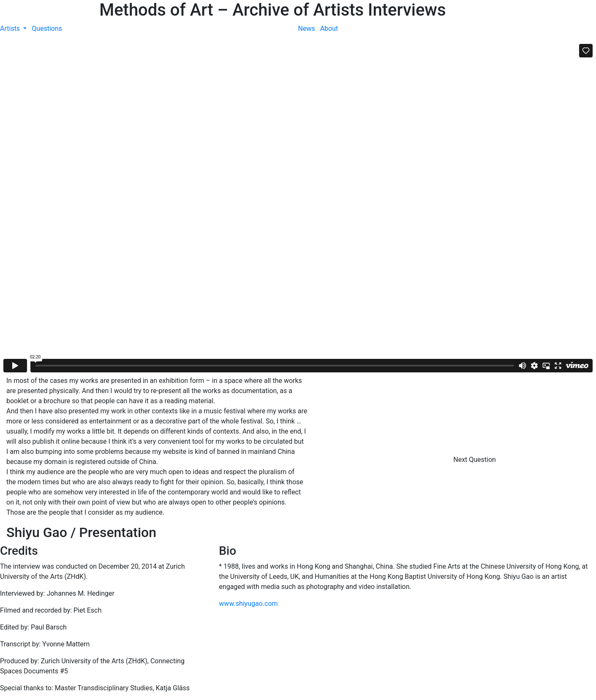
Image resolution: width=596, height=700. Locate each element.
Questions (47, 28)
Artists (11, 28)
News (307, 28)
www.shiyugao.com (248, 604)
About (329, 28)
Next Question (475, 460)
